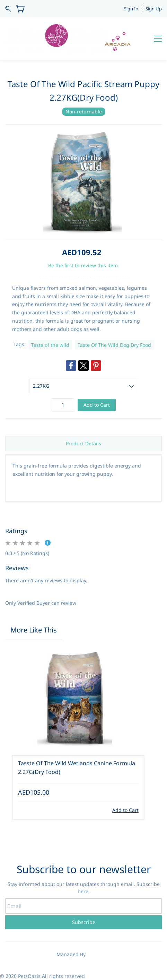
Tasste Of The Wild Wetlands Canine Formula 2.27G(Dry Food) (77, 768)
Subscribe (84, 922)
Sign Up (154, 9)
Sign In (131, 9)
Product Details (83, 443)
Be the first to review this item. (84, 265)
